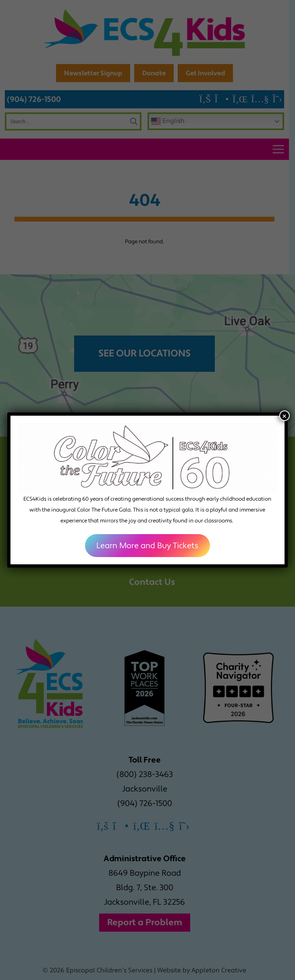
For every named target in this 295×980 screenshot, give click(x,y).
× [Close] (284, 416)
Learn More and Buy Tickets (148, 546)
